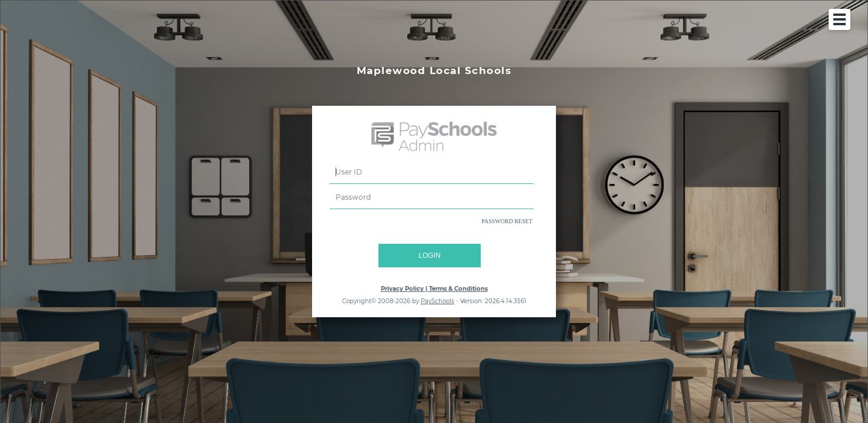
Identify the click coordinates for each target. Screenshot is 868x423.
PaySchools (438, 301)
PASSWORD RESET (507, 221)
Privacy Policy (402, 289)
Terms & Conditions (458, 289)
